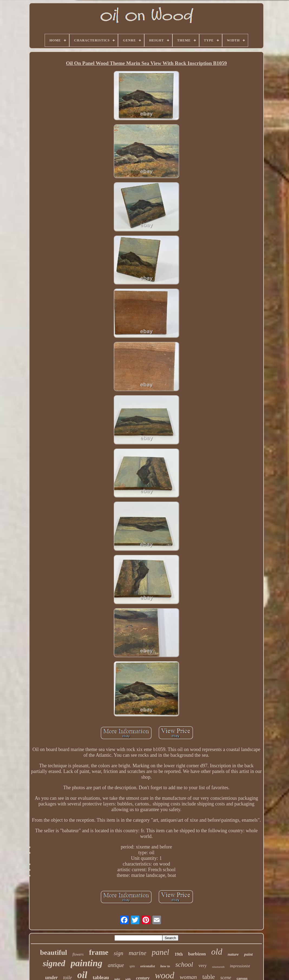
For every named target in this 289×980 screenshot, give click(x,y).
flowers (78, 954)
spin (132, 966)
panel (160, 952)
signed (54, 963)
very (202, 966)
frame (99, 952)
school (184, 964)
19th (179, 954)
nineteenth (218, 967)
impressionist (240, 966)
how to (165, 966)
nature (233, 954)
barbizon (197, 954)
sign (118, 953)
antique (116, 965)
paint (248, 954)
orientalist (147, 966)
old (217, 952)
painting (86, 963)
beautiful (54, 953)
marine (137, 953)
